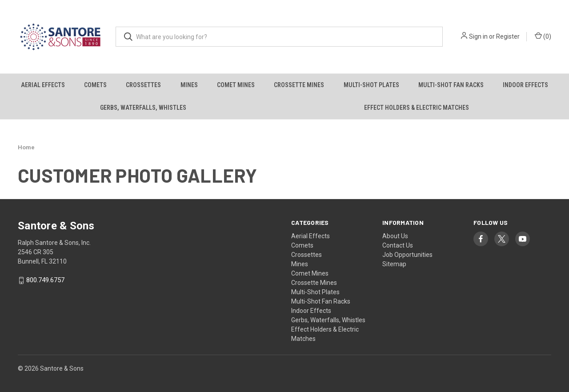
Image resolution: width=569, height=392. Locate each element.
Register (508, 36)
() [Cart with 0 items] (543, 36)
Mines (189, 85)
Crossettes (143, 85)
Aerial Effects (43, 85)
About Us (395, 236)
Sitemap (394, 264)
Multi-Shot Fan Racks (451, 85)
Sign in (478, 36)
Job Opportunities (407, 255)
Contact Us (398, 245)
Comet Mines (236, 85)
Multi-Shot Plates (371, 85)
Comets (95, 85)
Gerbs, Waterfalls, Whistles (143, 108)
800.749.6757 (45, 280)
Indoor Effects (525, 85)
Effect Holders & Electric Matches (417, 108)
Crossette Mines (299, 85)
